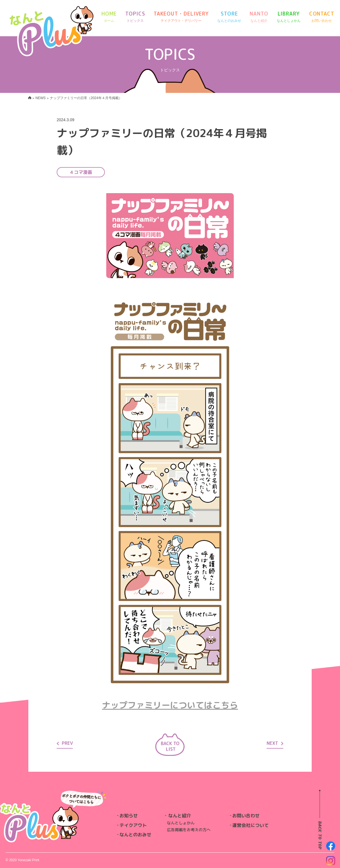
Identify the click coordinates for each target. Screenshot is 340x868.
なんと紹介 (180, 816)
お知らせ (129, 816)
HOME (109, 17)
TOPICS (135, 17)
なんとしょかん (181, 823)
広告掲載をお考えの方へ (189, 830)
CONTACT (322, 17)
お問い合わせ (246, 816)
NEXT (275, 743)
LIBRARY (289, 17)
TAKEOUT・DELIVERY (181, 17)
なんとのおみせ (135, 835)
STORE (229, 17)
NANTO (259, 17)
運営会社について (250, 825)
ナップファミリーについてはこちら (170, 705)
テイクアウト (133, 825)
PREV (65, 743)
